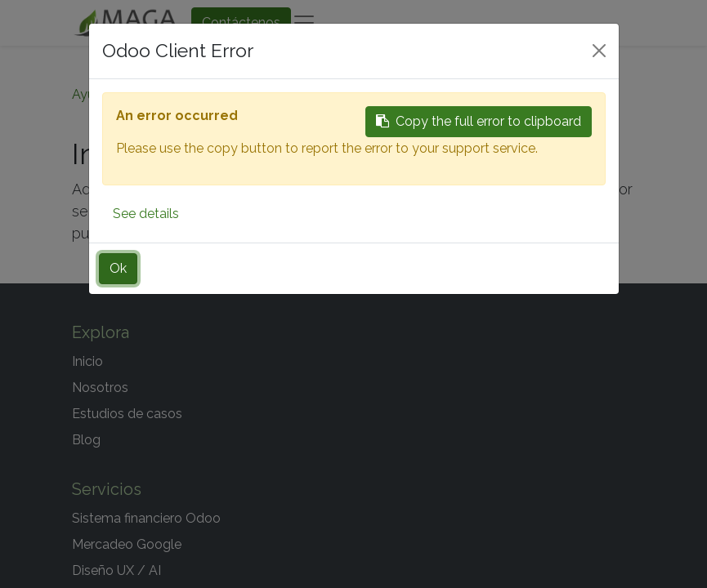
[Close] (599, 51)
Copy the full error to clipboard (479, 121)
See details (146, 214)
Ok (118, 268)
